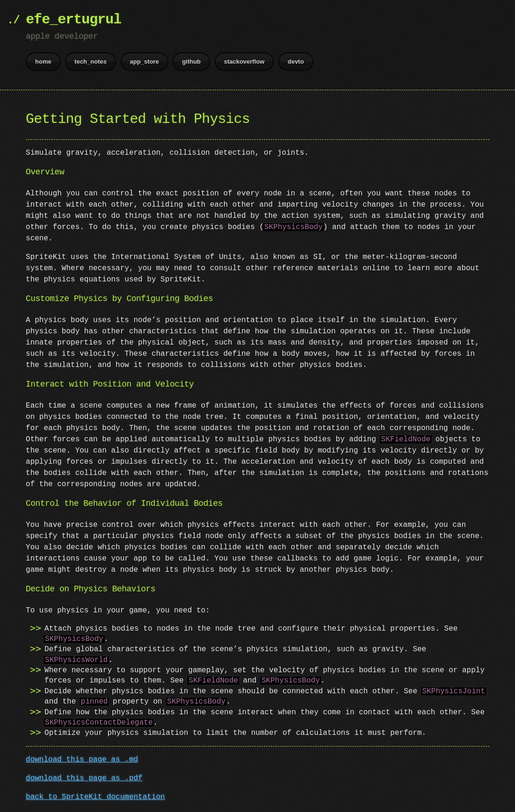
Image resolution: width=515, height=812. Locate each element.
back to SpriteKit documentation (95, 797)
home (43, 61)
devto (296, 61)
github (191, 61)
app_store (145, 61)
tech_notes (91, 61)
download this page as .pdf (84, 778)
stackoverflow (244, 61)
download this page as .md (82, 760)
